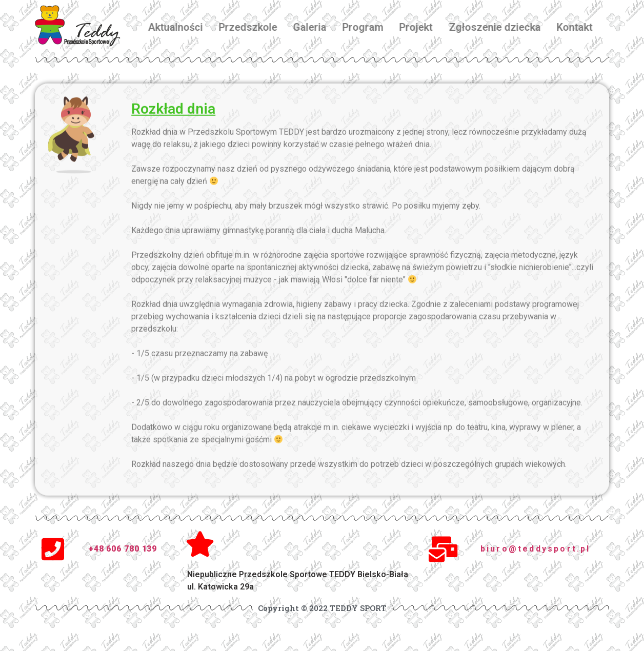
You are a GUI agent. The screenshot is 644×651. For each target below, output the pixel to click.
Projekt (426, 27)
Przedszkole (257, 27)
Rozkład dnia (173, 117)
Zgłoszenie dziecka (504, 27)
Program (373, 27)
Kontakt (584, 27)
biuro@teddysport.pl (536, 549)
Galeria (319, 27)
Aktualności (185, 27)
